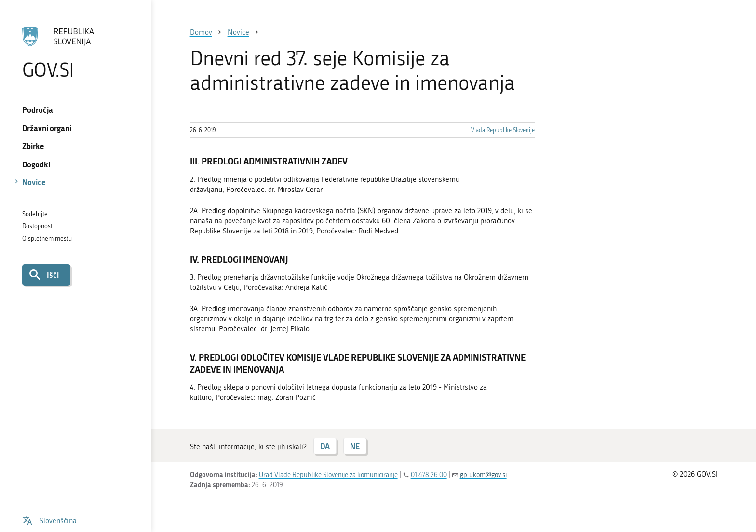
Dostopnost (37, 226)
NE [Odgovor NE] (355, 446)
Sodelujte (35, 214)
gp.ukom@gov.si (483, 475)
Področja (38, 110)
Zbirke (33, 146)
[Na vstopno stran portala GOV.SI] (75, 53)
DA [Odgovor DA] (325, 446)
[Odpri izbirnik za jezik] (49, 520)
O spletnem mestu (47, 239)
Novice (34, 182)
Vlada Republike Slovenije (503, 130)
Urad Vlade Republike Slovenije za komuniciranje (328, 475)
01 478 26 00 (429, 475)
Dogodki (36, 164)
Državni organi (47, 128)
